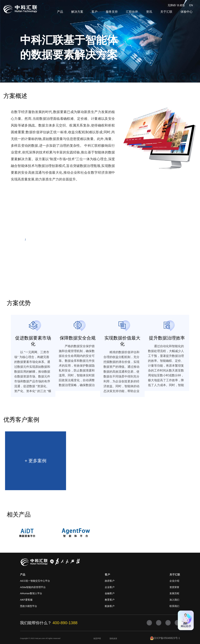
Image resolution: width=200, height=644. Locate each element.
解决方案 (77, 12)
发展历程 (174, 593)
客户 (94, 12)
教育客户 (110, 600)
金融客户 (110, 593)
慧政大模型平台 (29, 606)
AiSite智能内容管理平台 (33, 587)
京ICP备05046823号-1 (165, 638)
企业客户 (110, 587)
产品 (60, 12)
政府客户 (110, 581)
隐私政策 (113, 638)
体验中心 (187, 12)
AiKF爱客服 (26, 600)
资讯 (149, 12)
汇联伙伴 (132, 12)
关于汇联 (166, 12)
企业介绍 (174, 581)
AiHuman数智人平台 (31, 593)
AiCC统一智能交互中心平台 (35, 581)
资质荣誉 (174, 587)
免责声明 (97, 638)
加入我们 (174, 600)
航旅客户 (110, 606)
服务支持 (112, 12)
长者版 (181, 5)
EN (191, 5)
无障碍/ (172, 5)
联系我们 (174, 606)
